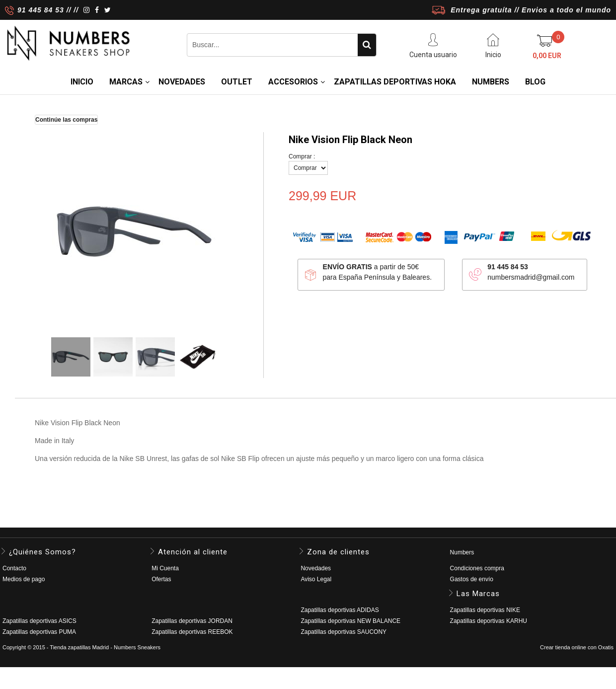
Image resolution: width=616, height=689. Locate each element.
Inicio (82, 82)
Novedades (316, 568)
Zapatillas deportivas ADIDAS (340, 610)
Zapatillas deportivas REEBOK (192, 632)
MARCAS (126, 82)
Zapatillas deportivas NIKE (485, 610)
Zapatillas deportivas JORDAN (192, 621)
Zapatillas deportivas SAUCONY (344, 632)
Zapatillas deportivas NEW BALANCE (350, 621)
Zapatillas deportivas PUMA (39, 632)
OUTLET (237, 82)
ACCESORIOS (293, 82)
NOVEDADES (182, 82)
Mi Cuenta (165, 568)
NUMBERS (491, 82)
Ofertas (161, 579)
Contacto (14, 568)
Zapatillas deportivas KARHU (489, 621)
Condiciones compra (477, 568)
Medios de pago (24, 579)
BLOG (535, 82)
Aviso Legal (316, 579)
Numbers (462, 552)
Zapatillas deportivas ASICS (39, 621)
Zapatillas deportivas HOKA (395, 82)
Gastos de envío (472, 579)
